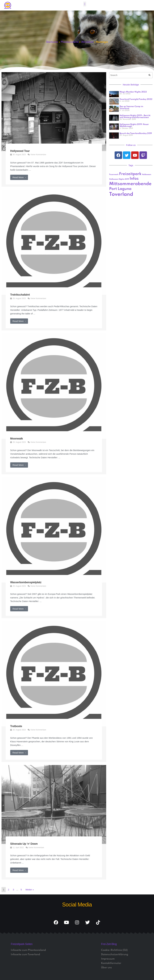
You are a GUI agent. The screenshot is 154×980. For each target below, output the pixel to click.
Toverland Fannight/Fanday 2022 (136, 99)
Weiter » (30, 890)
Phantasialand (70, 42)
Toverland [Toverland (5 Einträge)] (121, 194)
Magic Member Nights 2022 (133, 92)
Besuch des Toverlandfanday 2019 (136, 133)
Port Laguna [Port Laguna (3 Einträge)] (120, 189)
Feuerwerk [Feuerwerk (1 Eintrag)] (114, 175)
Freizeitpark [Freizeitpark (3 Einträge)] (130, 174)
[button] (85, 4)
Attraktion (87, 42)
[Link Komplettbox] (54, 129)
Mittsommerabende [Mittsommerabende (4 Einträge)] (130, 184)
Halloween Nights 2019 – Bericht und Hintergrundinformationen (135, 117)
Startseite (52, 42)
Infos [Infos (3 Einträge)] (134, 179)
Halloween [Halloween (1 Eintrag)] (147, 175)
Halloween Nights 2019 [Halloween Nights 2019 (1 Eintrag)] (119, 179)
